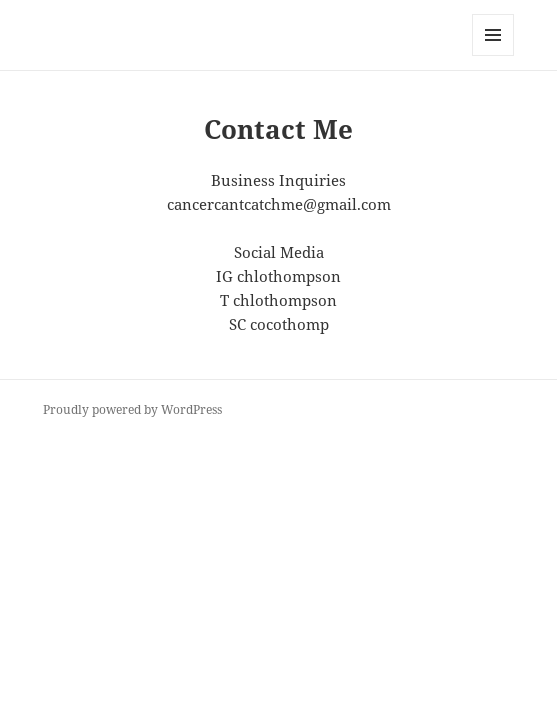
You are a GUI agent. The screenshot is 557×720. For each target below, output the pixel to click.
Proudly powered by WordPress (132, 409)
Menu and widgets (493, 55)
